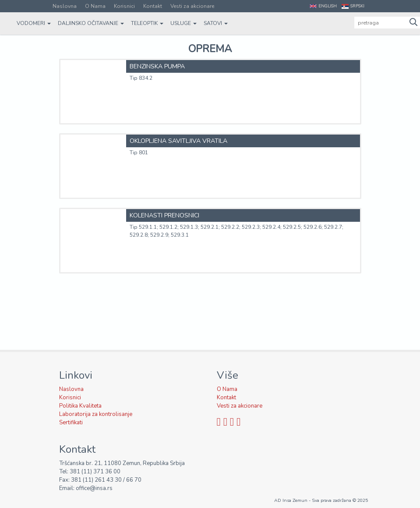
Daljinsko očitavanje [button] (91, 23)
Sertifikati (71, 423)
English (328, 6)
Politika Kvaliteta (80, 406)
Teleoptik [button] (147, 23)
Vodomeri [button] (34, 23)
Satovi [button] (216, 23)
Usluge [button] (184, 23)
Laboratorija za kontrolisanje (96, 414)
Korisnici (124, 6)
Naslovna (65, 6)
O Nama (95, 6)
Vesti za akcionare (192, 6)
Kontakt (153, 6)
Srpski (357, 6)
